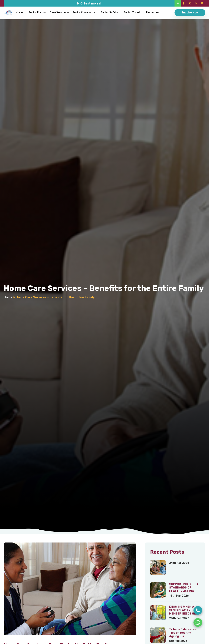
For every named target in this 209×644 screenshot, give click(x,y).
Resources (153, 12)
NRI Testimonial (89, 3)
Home (19, 12)
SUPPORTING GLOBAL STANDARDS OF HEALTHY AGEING (185, 587)
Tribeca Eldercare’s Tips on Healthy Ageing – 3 (183, 633)
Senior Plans (36, 12)
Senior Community (84, 12)
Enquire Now (190, 12)
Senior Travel (132, 12)
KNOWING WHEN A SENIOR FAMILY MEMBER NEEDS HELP (184, 610)
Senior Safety (109, 12)
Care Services (58, 12)
